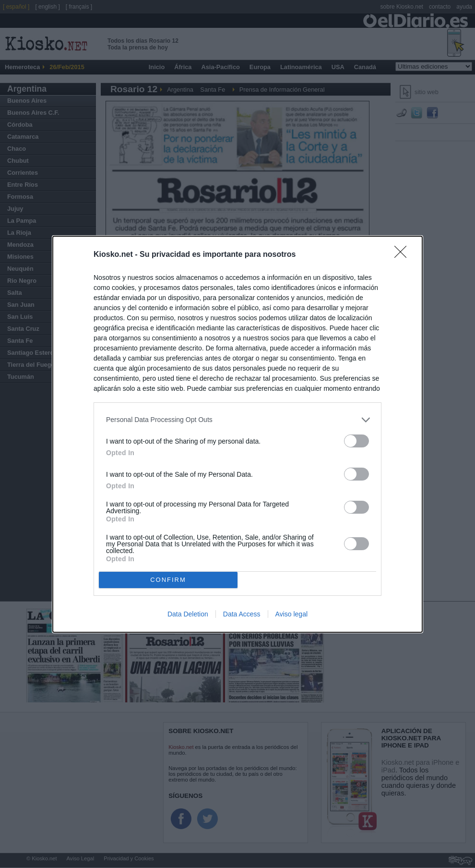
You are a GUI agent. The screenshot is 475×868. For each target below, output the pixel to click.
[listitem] (237, 420)
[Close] (404, 255)
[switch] (356, 441)
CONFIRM (168, 580)
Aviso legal (291, 614)
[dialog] (237, 434)
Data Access (242, 614)
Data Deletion (188, 614)
